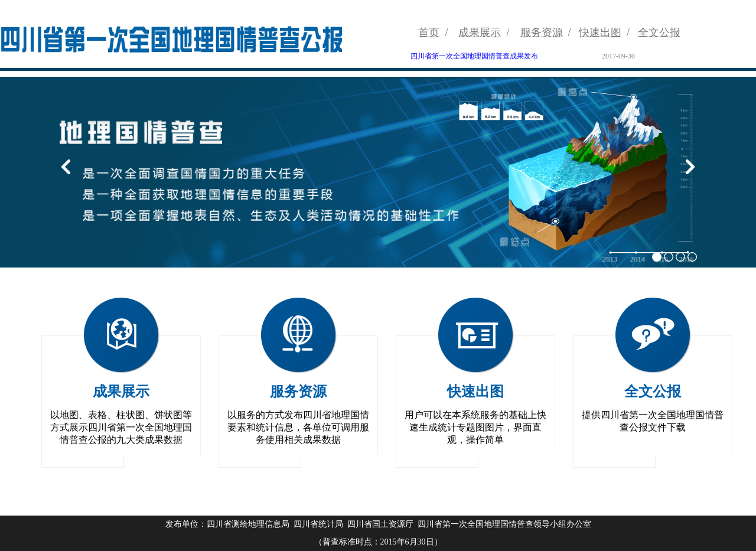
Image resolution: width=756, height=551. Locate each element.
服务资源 (542, 32)
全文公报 (659, 32)
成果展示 (480, 32)
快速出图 (600, 32)
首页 (429, 32)
